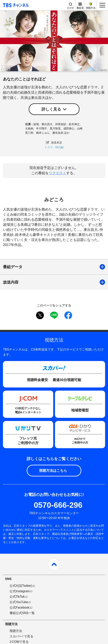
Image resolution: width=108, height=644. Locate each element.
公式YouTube (19, 602)
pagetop (54, 564)
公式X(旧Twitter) (21, 586)
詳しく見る (51, 109)
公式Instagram (20, 591)
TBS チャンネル (15, 5)
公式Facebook (19, 608)
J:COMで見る (19, 642)
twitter (40, 315)
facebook (68, 315)
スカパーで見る (21, 636)
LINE (54, 315)
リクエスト (58, 173)
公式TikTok (17, 597)
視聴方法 (91, 8)
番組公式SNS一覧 (22, 613)
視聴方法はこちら (53, 471)
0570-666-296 (58, 505)
